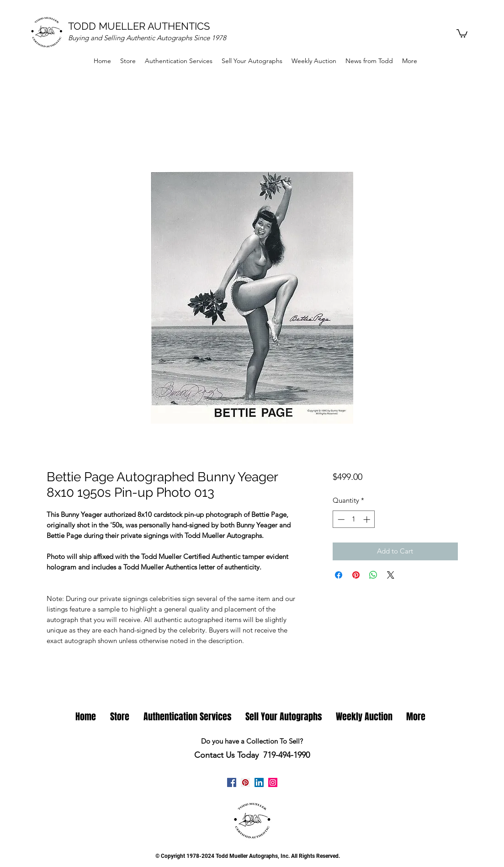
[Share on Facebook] (339, 575)
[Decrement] (340, 519)
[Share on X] (391, 575)
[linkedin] (259, 782)
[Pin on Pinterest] (356, 575)
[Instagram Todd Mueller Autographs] (273, 782)
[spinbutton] (354, 519)
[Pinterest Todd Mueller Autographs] (245, 782)
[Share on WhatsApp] (373, 575)
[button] (462, 33)
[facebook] (232, 782)
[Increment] (368, 519)
